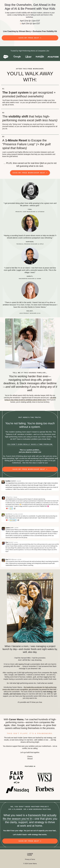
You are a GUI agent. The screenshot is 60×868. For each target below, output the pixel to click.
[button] (30, 38)
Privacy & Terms (30, 859)
